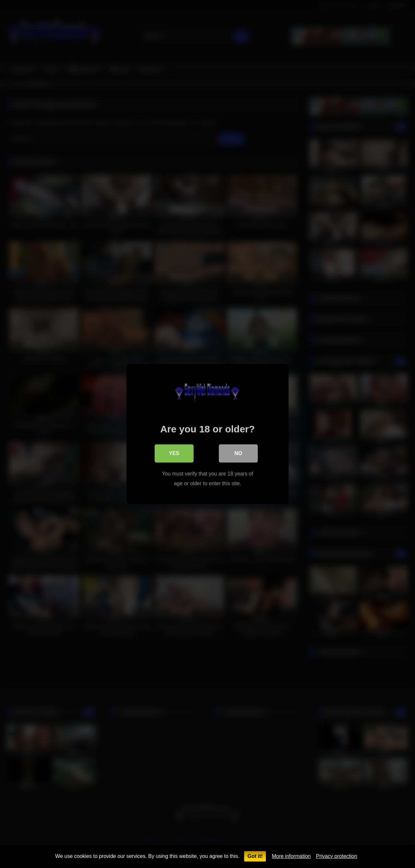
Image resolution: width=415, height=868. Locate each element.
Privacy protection (336, 856)
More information (291, 856)
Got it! (255, 856)
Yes (174, 453)
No (238, 453)
